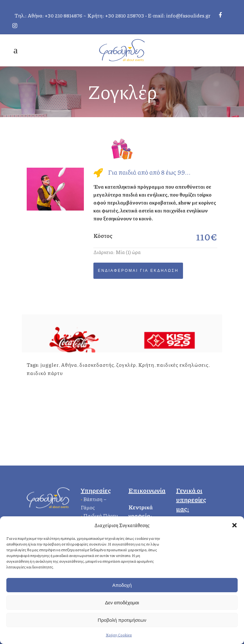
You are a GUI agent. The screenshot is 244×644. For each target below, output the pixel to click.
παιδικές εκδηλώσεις (183, 365)
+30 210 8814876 (64, 15)
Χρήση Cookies (119, 635)
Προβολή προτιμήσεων (122, 620)
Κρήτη (146, 365)
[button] (234, 525)
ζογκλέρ (126, 365)
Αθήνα (69, 365)
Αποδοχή (122, 585)
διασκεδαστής (97, 365)
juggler (50, 365)
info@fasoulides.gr (188, 15)
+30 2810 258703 (125, 15)
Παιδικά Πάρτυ (101, 516)
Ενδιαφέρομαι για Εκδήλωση (138, 271)
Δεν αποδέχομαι (122, 603)
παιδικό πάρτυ (45, 373)
